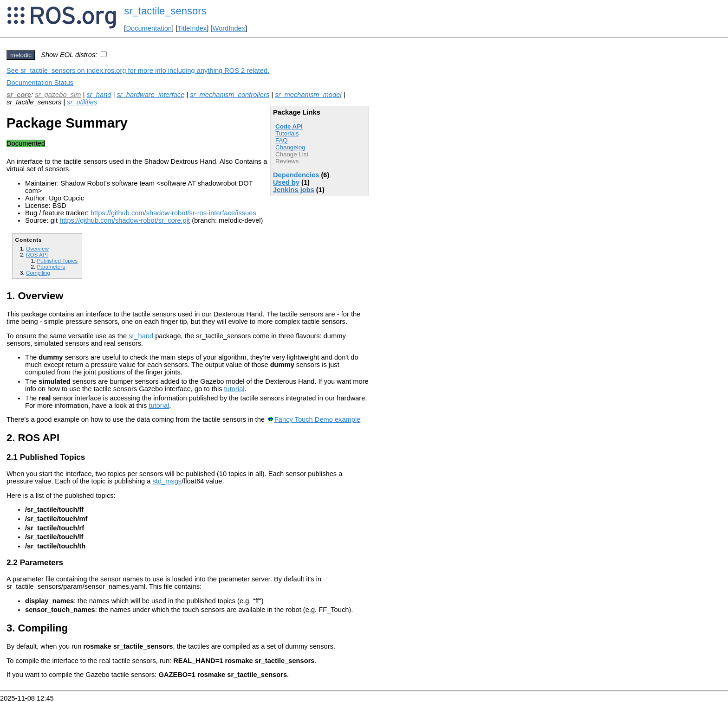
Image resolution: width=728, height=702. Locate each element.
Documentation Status (40, 83)
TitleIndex (192, 28)
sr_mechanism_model (308, 95)
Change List (292, 154)
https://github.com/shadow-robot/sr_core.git (125, 220)
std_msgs (167, 481)
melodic (21, 55)
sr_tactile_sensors (165, 11)
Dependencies (296, 175)
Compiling (38, 273)
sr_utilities (82, 102)
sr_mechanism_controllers (230, 95)
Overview (37, 248)
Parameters (51, 267)
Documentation (149, 28)
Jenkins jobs (294, 190)
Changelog (290, 147)
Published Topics (57, 261)
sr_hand (99, 95)
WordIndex (229, 28)
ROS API (37, 254)
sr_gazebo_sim (58, 95)
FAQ (282, 140)
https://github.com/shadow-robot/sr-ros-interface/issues (173, 213)
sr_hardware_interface (150, 95)
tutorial (234, 389)
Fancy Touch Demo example (317, 419)
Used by (286, 182)
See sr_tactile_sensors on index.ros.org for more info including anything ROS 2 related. (138, 71)
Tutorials (287, 133)
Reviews (287, 161)
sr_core (19, 95)
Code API (289, 126)
